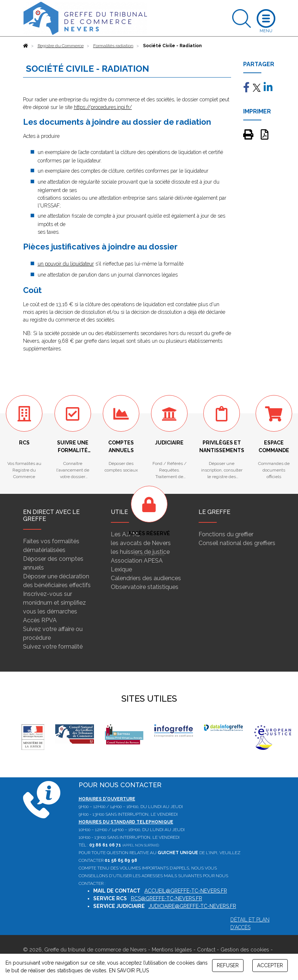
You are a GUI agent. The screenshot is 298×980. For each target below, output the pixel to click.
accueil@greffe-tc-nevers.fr (186, 891)
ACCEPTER (270, 965)
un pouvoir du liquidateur (66, 264)
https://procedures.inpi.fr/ (103, 107)
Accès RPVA (40, 620)
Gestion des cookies (245, 950)
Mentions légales (172, 950)
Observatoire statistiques (145, 587)
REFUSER (228, 965)
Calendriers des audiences (146, 578)
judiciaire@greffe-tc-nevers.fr (192, 906)
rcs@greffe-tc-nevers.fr (167, 898)
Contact (206, 950)
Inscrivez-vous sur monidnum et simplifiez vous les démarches (54, 603)
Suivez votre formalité (53, 647)
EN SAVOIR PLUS (129, 970)
